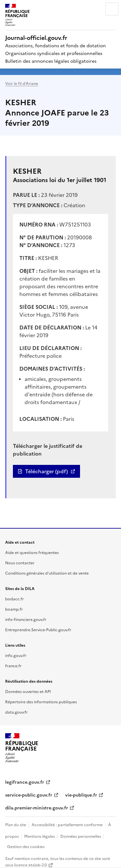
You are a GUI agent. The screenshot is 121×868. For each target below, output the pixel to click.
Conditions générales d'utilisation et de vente (47, 573)
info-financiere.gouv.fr (26, 619)
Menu (112, 9)
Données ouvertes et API (28, 691)
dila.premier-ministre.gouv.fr (37, 808)
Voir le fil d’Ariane (22, 83)
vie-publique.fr (81, 795)
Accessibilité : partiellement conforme (67, 824)
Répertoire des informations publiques (41, 702)
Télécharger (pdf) (46, 471)
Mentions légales (40, 836)
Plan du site (16, 824)
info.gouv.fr (16, 655)
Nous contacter (20, 563)
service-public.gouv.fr (29, 795)
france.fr (13, 665)
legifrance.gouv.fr (25, 782)
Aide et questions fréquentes (32, 552)
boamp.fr (14, 609)
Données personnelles (81, 836)
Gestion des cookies (26, 846)
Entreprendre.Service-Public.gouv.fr (38, 629)
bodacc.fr (15, 599)
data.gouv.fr (16, 712)
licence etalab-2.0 (30, 865)
